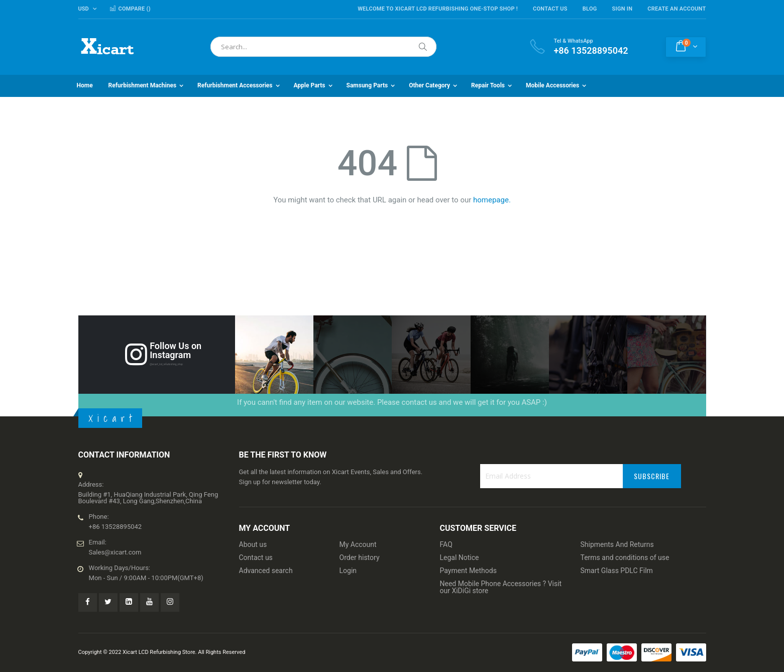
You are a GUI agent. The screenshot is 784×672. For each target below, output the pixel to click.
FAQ (446, 544)
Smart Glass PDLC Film (617, 571)
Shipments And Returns (617, 544)
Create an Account (677, 9)
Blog (590, 9)
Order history (360, 557)
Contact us (256, 557)
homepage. (492, 200)
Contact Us (550, 9)
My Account (358, 544)
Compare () (130, 9)
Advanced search (266, 571)
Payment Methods (468, 571)
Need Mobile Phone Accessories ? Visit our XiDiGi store (501, 587)
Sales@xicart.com (115, 552)
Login (348, 571)
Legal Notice (460, 557)
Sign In (623, 9)
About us (253, 544)
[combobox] (323, 47)
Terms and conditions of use (625, 557)
